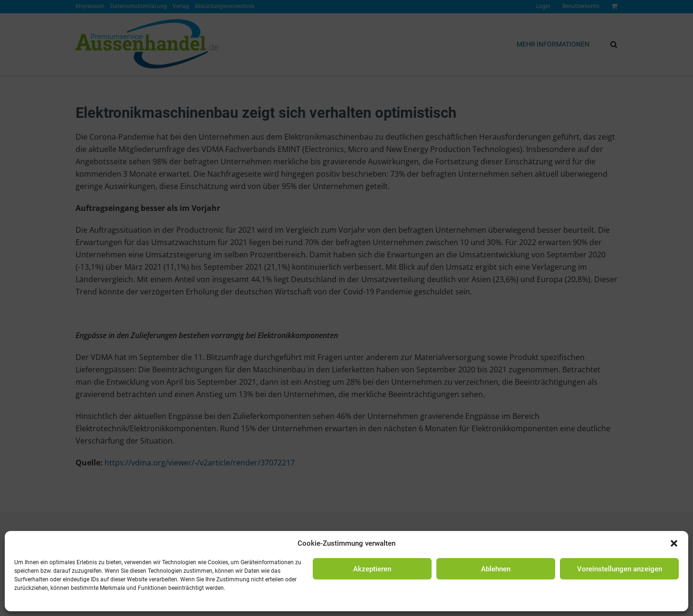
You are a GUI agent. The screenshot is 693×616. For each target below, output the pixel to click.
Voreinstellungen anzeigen (620, 569)
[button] (674, 543)
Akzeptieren (372, 569)
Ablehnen (496, 569)
